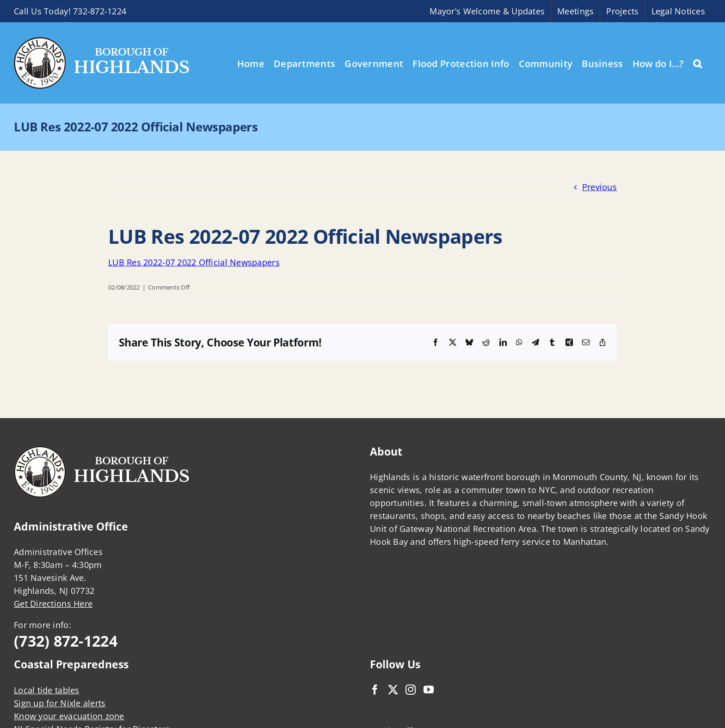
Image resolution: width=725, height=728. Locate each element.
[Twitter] (393, 690)
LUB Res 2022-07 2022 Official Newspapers (194, 262)
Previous (599, 187)
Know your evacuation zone (69, 716)
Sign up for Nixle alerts (60, 703)
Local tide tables (47, 690)
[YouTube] (429, 690)
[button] (697, 63)
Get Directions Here (53, 604)
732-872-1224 (100, 11)
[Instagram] (411, 690)
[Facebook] (375, 690)
